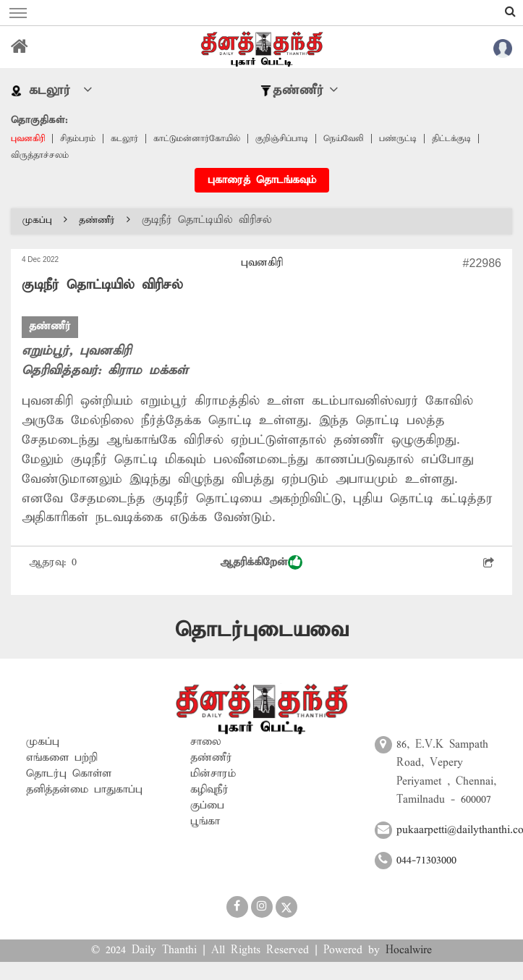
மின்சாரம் (213, 774)
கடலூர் (124, 139)
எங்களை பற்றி (62, 758)
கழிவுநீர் (209, 790)
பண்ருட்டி (398, 139)
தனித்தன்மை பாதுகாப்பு (84, 790)
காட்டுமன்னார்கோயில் (197, 139)
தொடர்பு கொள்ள (69, 774)
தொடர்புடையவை (262, 630)
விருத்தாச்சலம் (40, 155)
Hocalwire (409, 950)
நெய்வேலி (344, 139)
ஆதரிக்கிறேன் (261, 562)
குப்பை (207, 806)
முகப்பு (45, 220)
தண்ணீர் (105, 220)
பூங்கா (205, 821)
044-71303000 (426, 861)
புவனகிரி (28, 139)
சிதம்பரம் (78, 139)
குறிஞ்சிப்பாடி (282, 139)
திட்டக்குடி (451, 139)
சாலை (206, 742)
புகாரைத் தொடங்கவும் (262, 180)
